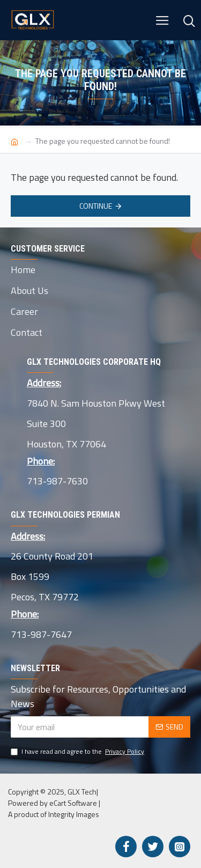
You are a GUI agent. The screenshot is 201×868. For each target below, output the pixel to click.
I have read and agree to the (78, 752)
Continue (96, 206)
